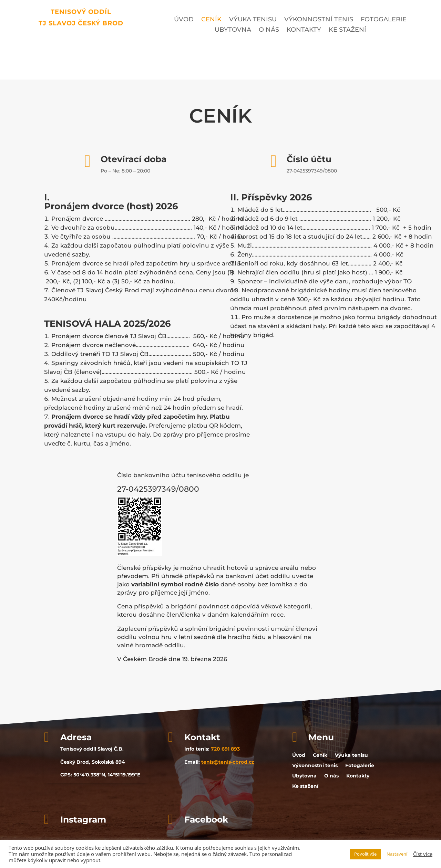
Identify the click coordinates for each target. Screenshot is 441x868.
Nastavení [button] (397, 854)
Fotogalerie (384, 20)
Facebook (206, 819)
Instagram (83, 819)
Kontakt (202, 737)
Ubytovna (233, 30)
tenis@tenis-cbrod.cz (228, 762)
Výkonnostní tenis (319, 20)
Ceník (211, 20)
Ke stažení (347, 30)
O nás (269, 30)
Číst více (423, 854)
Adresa (76, 737)
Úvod (184, 20)
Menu (321, 737)
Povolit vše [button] (365, 854)
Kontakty (304, 30)
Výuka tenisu (253, 20)
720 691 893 (225, 749)
